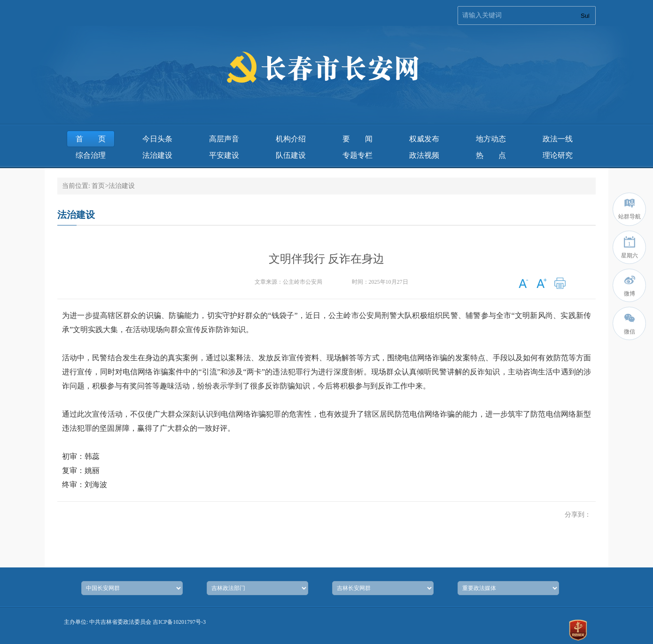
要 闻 (358, 139)
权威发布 (424, 139)
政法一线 (558, 139)
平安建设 (224, 155)
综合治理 (91, 155)
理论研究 (558, 155)
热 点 (491, 155)
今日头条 (157, 139)
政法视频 (424, 155)
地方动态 (491, 139)
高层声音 (224, 139)
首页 (91, 139)
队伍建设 (291, 155)
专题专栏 (358, 155)
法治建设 (157, 155)
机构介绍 (291, 139)
